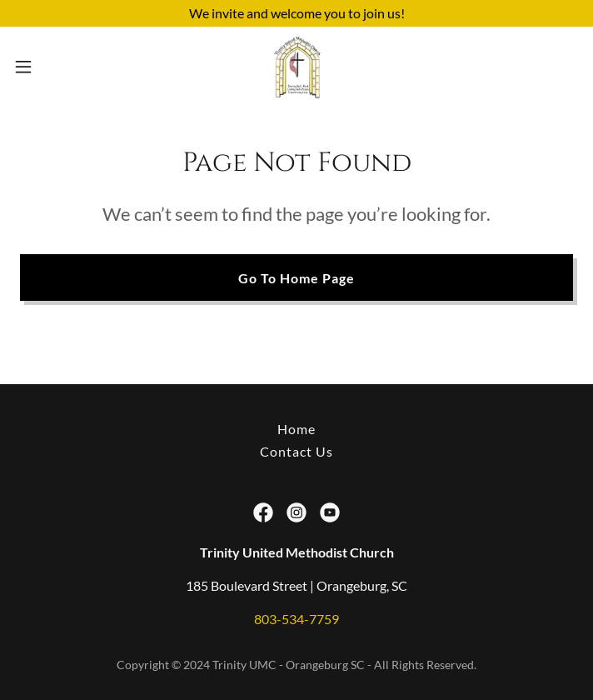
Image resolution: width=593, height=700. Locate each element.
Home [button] (296, 429)
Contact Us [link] (296, 451)
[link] (296, 67)
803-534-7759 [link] (296, 619)
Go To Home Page (296, 278)
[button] (50, 67)
